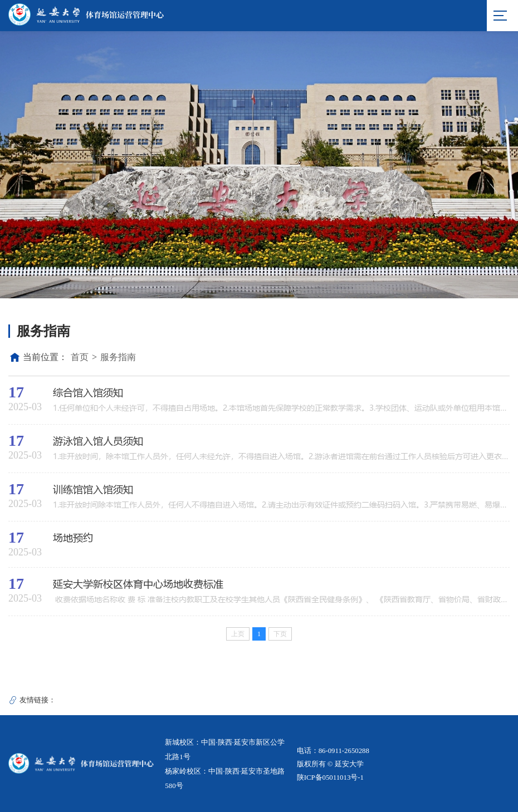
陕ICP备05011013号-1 (330, 777)
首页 (80, 357)
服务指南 (118, 357)
